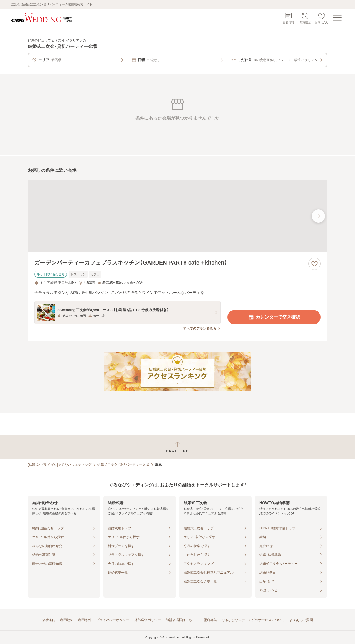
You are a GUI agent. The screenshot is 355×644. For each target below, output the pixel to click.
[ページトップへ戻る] (177, 447)
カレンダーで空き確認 (274, 317)
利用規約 (67, 620)
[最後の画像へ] (318, 216)
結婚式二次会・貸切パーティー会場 (123, 465)
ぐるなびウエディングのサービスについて (253, 620)
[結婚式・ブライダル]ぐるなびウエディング (59, 465)
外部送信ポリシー (148, 620)
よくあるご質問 (301, 620)
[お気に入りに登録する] (315, 264)
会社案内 (49, 620)
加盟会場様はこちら (181, 620)
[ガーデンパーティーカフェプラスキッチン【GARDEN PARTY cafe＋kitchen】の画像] (177, 216)
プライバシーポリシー (113, 620)
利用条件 (85, 620)
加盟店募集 (209, 620)
